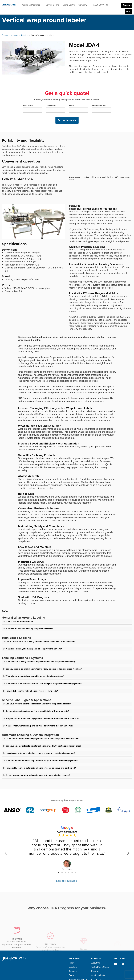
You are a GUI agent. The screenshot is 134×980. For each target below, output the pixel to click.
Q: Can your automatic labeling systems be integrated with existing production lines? (42, 746)
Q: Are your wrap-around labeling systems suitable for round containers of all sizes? (42, 718)
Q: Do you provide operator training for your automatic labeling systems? (36, 775)
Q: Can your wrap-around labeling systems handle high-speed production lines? (40, 641)
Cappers (73, 971)
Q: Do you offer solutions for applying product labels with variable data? (36, 711)
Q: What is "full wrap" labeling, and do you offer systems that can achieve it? (38, 726)
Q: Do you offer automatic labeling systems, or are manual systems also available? (41, 739)
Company (84, 5)
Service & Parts (52, 5)
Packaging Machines (32, 5)
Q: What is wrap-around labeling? (18, 621)
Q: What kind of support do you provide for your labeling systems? (33, 676)
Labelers (25, 35)
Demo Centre (69, 5)
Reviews (95, 971)
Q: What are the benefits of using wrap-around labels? (28, 629)
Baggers (73, 975)
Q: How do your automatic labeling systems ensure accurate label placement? (39, 753)
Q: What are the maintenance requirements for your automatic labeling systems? (40, 761)
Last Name (55, 108)
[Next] (128, 853)
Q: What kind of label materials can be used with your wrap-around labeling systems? (42, 684)
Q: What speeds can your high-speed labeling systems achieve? (32, 649)
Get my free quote (67, 120)
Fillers (72, 963)
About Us (96, 963)
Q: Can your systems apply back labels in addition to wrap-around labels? (37, 704)
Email (79, 108)
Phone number (101, 108)
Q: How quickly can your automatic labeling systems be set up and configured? (39, 768)
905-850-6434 (100, 5)
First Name (33, 108)
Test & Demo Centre (100, 967)
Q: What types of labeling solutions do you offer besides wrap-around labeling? (39, 662)
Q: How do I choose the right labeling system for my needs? (30, 691)
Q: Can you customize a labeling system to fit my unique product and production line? (42, 669)
